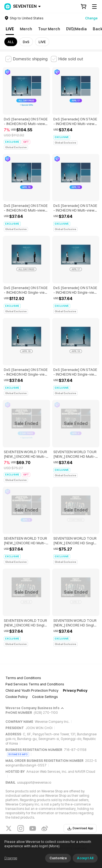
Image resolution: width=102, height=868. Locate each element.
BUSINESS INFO (18, 754)
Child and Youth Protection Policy (32, 690)
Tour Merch (49, 29)
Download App (80, 828)
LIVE (10, 29)
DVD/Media (76, 29)
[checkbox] (27, 59)
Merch (26, 29)
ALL (11, 42)
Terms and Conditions (23, 678)
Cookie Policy (17, 697)
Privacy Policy (75, 690)
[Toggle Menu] (94, 7)
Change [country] (91, 18)
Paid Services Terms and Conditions (35, 684)
